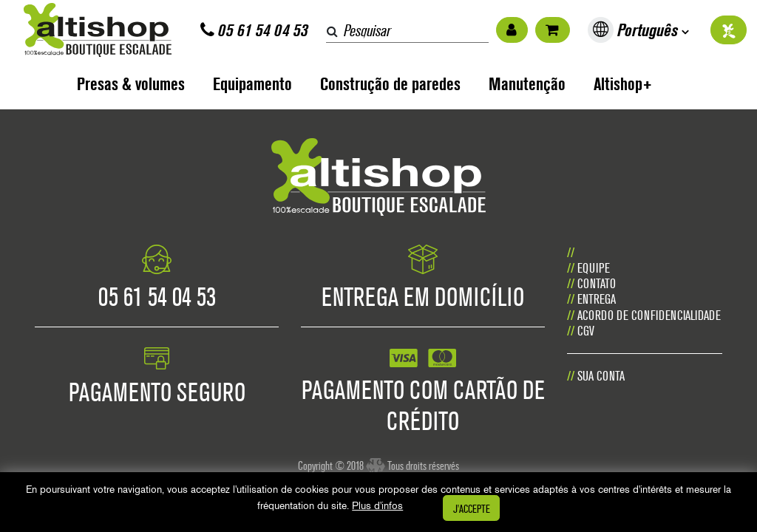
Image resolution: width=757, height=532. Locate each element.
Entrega (597, 299)
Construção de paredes (390, 84)
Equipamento (252, 84)
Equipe (594, 268)
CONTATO (597, 283)
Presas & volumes (131, 84)
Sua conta (601, 376)
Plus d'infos (377, 505)
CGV (586, 331)
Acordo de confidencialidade (649, 315)
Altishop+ (623, 84)
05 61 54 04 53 (254, 30)
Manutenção (527, 84)
